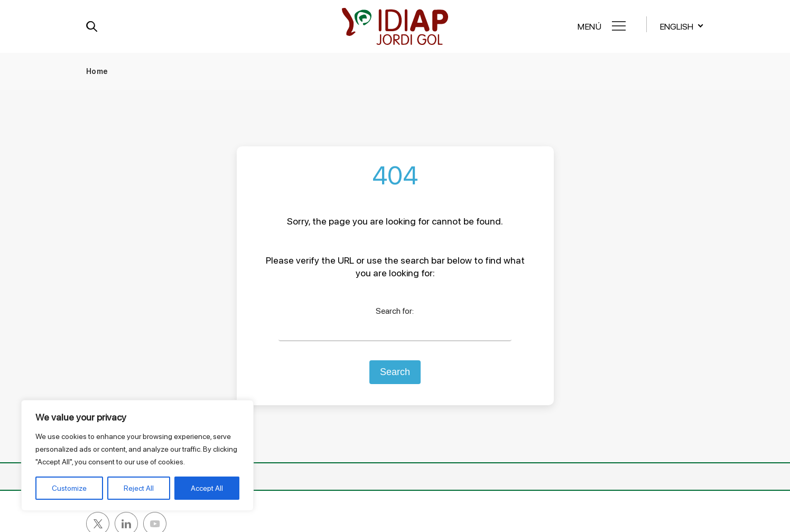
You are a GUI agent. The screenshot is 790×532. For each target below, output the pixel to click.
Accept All (207, 488)
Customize (69, 488)
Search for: (395, 311)
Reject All (139, 488)
